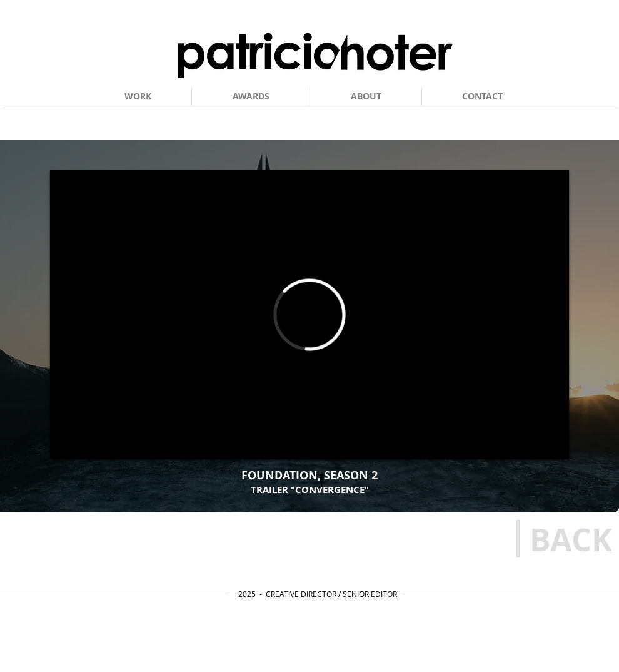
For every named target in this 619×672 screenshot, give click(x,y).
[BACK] (571, 539)
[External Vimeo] (309, 315)
